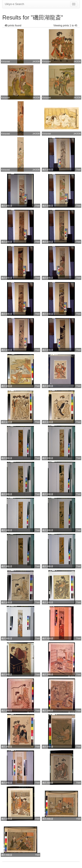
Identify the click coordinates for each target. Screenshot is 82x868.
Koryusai (5, 61)
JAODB (36, 61)
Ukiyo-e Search (14, 4)
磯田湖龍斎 (48, 170)
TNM (78, 170)
